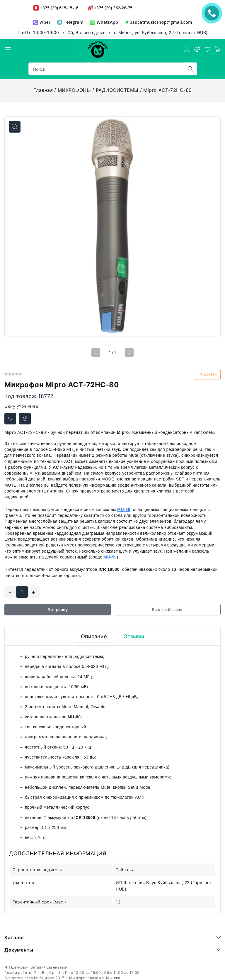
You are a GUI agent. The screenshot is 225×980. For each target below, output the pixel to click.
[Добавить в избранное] (10, 419)
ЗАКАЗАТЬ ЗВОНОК (213, 13)
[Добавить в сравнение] (25, 419)
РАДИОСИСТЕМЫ (117, 90)
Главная (43, 90)
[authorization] (187, 49)
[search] (190, 69)
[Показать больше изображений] (15, 127)
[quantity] (22, 592)
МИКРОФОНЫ (74, 90)
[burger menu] (8, 49)
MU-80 (124, 510)
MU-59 (110, 557)
